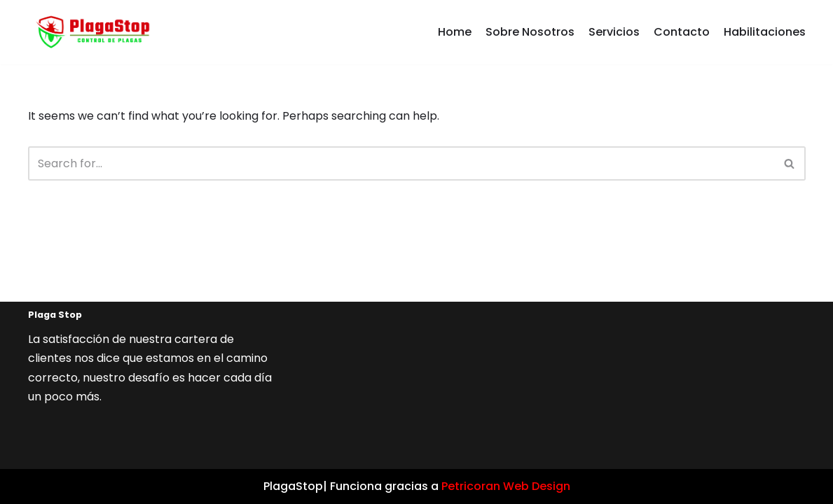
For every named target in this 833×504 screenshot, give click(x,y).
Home (455, 32)
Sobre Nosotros (530, 32)
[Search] (401, 163)
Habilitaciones (765, 32)
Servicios (614, 32)
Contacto (682, 32)
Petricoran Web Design (506, 486)
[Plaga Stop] (89, 32)
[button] (789, 163)
